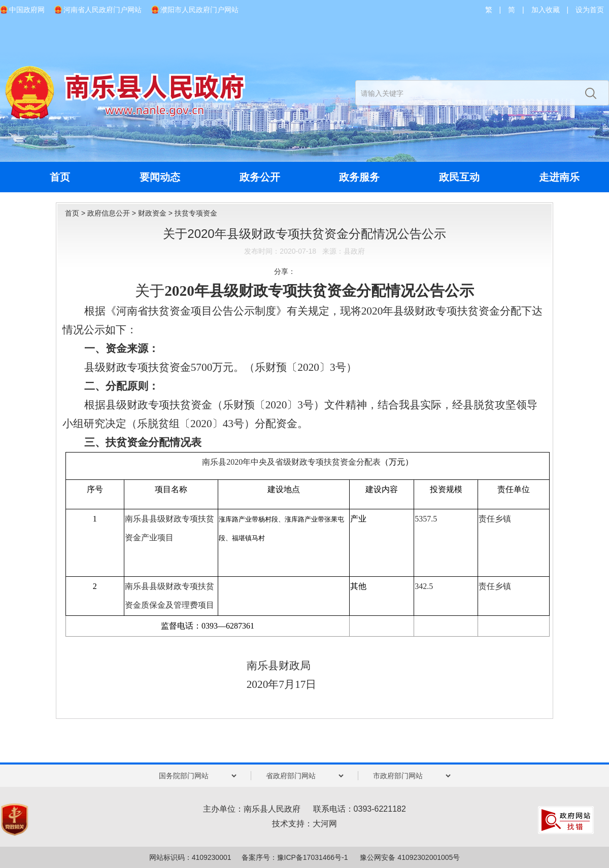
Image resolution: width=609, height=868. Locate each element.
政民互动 (459, 177)
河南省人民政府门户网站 (103, 10)
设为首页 (590, 10)
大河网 (325, 824)
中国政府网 (27, 10)
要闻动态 (160, 177)
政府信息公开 (109, 213)
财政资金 (152, 213)
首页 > (76, 213)
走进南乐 (559, 177)
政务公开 (260, 177)
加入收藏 (546, 10)
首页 (60, 177)
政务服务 (359, 177)
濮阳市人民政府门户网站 (199, 10)
